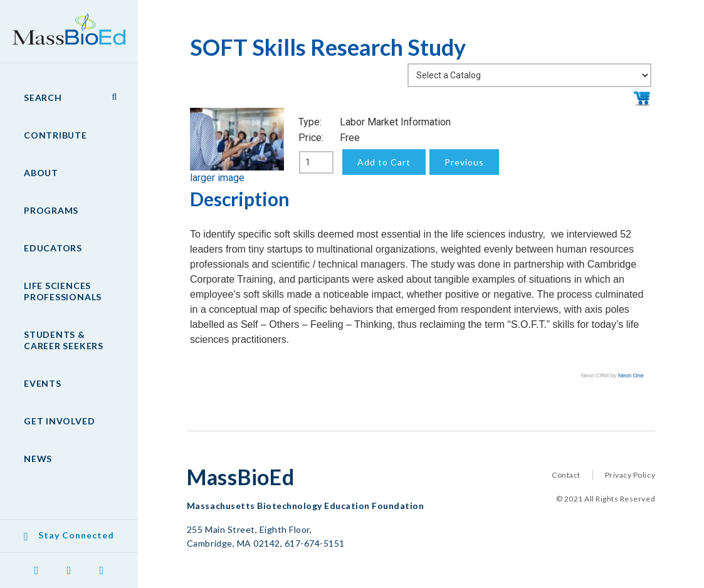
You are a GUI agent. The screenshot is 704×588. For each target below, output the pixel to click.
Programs (51, 210)
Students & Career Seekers (64, 340)
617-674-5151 (315, 543)
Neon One (631, 375)
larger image (217, 178)
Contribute (55, 135)
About (41, 173)
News (38, 459)
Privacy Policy (630, 475)
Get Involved (59, 421)
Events (43, 383)
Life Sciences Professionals (63, 291)
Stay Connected (76, 535)
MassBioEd (63, 23)
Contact (566, 475)
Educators (53, 248)
